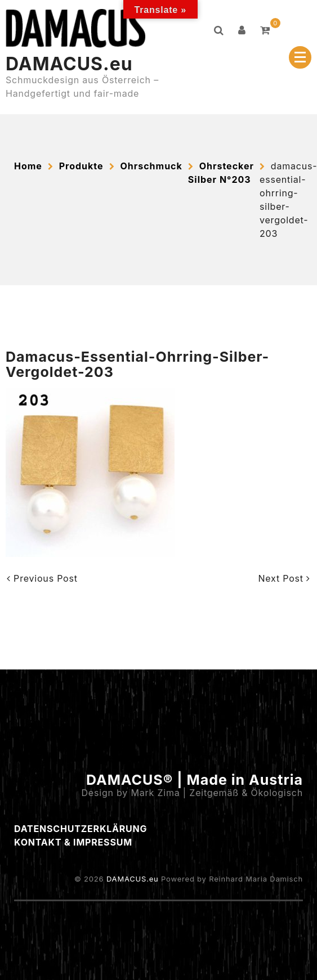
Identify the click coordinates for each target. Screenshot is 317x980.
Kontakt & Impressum (73, 842)
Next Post (284, 578)
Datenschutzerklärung (81, 829)
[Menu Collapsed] (300, 57)
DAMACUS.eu (69, 64)
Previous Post (42, 578)
